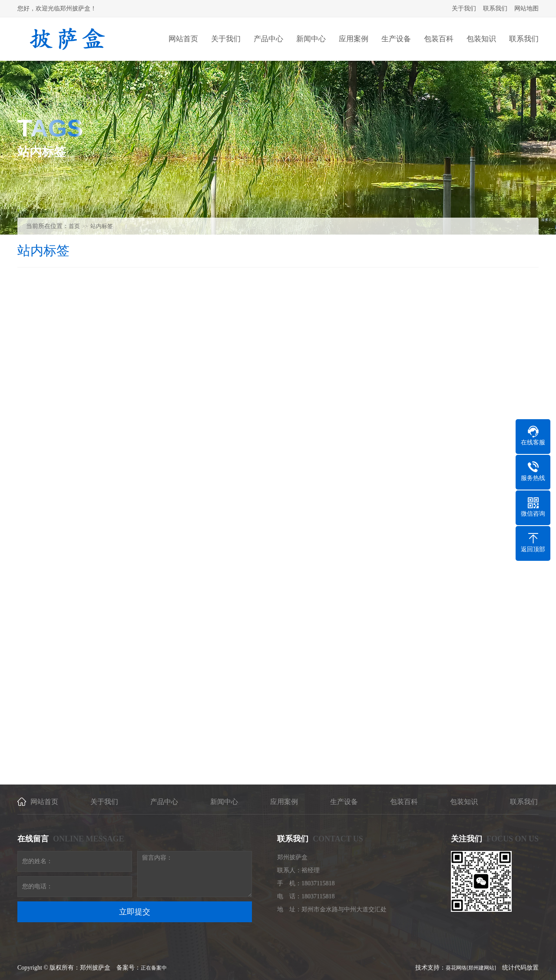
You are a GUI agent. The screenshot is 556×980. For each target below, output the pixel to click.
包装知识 (464, 802)
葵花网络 (456, 968)
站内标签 (102, 226)
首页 (74, 226)
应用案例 (284, 802)
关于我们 (464, 8)
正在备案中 (154, 968)
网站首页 (44, 802)
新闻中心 (224, 802)
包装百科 (404, 802)
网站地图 (526, 8)
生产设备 (344, 802)
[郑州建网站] (481, 968)
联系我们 (495, 8)
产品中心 (164, 802)
